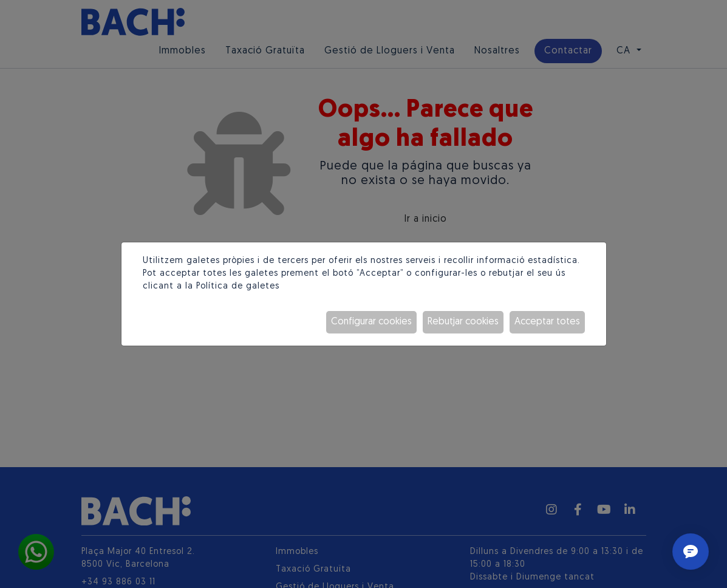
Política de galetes (238, 286)
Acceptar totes (547, 322)
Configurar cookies (371, 322)
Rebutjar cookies (463, 322)
